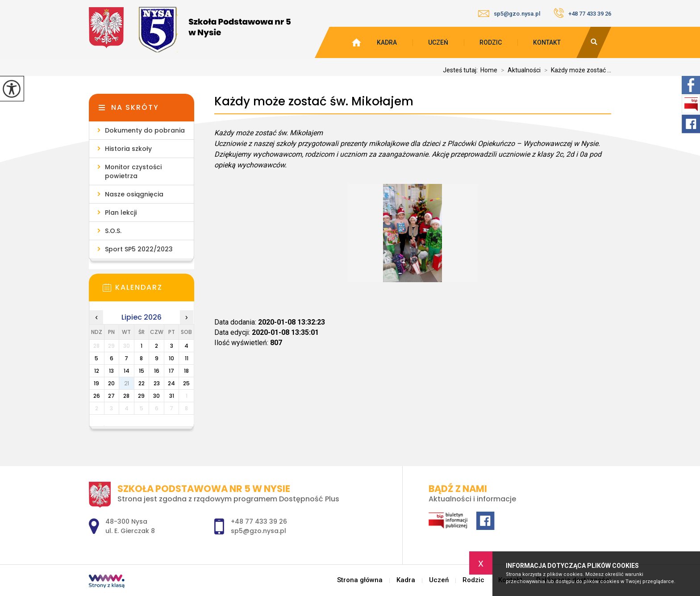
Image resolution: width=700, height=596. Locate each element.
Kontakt (547, 42)
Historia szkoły (128, 149)
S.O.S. (113, 231)
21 (127, 383)
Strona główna (360, 580)
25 (186, 383)
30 (156, 396)
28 (126, 396)
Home (489, 70)
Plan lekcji (121, 213)
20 (111, 383)
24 (171, 383)
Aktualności (519, 70)
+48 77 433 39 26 (582, 13)
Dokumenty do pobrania (145, 130)
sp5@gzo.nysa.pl (509, 14)
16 (157, 371)
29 (141, 396)
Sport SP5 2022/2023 (139, 249)
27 (111, 396)
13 (111, 371)
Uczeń (438, 42)
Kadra (387, 42)
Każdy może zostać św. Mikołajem (314, 102)
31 (172, 396)
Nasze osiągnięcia (134, 194)
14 (127, 371)
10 (171, 358)
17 (171, 371)
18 (186, 371)
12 (97, 371)
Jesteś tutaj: (462, 70)
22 (142, 383)
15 (142, 371)
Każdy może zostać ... (576, 70)
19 (96, 383)
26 (97, 396)
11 (187, 358)
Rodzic (491, 42)
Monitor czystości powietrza (133, 171)
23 (157, 383)
